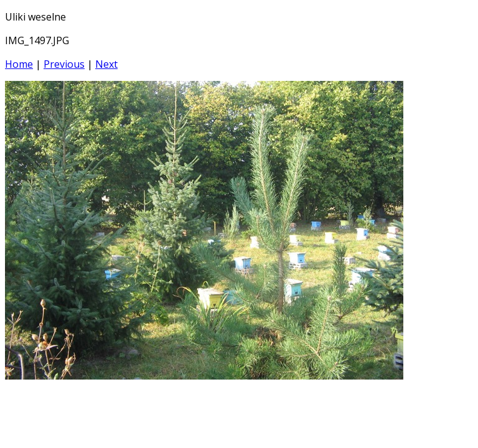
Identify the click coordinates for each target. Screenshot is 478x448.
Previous (64, 64)
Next (106, 64)
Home (19, 64)
